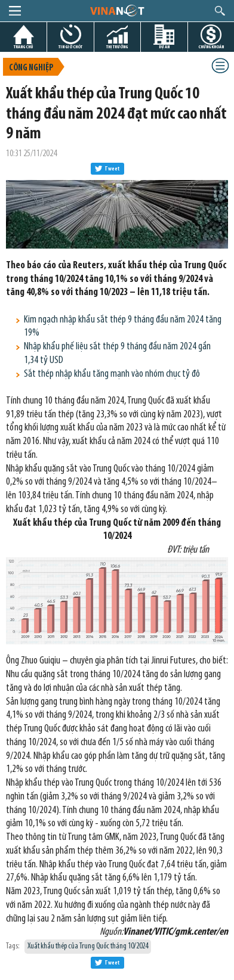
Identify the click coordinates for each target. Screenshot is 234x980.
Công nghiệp (31, 68)
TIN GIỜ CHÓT (70, 47)
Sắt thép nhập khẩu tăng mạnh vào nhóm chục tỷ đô (112, 374)
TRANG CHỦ (23, 47)
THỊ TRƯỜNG (117, 47)
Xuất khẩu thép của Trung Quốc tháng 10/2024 (88, 946)
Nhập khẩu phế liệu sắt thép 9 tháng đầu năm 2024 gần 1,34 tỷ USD (117, 353)
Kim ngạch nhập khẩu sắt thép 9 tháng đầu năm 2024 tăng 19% (123, 327)
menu (15, 11)
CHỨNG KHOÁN (211, 47)
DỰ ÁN (164, 47)
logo (117, 10)
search (220, 11)
